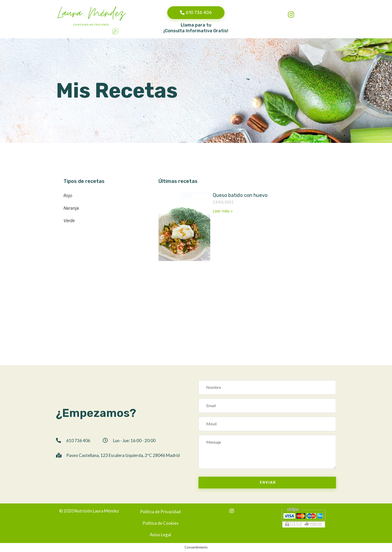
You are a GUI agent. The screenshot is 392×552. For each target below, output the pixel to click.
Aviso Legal (160, 535)
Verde (69, 221)
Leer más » (223, 211)
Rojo (68, 196)
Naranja (71, 208)
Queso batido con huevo (240, 195)
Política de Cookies (160, 523)
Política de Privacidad (160, 512)
